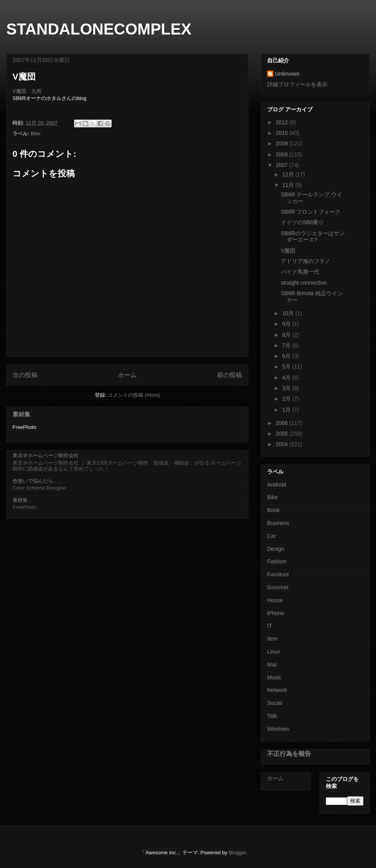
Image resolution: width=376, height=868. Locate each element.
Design (276, 549)
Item (272, 639)
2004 (283, 444)
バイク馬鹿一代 (300, 272)
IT (269, 626)
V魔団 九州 (27, 91)
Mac (272, 665)
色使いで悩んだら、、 (38, 481)
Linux (274, 652)
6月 (287, 356)
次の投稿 (25, 375)
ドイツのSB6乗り (302, 222)
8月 (287, 335)
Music (274, 677)
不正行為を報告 (289, 754)
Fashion (277, 561)
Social (275, 703)
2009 (283, 143)
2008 (283, 154)
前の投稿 (230, 375)
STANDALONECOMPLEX (99, 29)
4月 (287, 378)
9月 (287, 324)
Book (273, 510)
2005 (283, 434)
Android (277, 485)
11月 (288, 185)
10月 (288, 313)
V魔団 (288, 251)
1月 (287, 410)
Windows (278, 729)
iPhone (276, 613)
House (275, 600)
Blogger (237, 853)
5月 (287, 367)
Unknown (287, 74)
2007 (283, 165)
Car (272, 536)
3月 (287, 388)
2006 (283, 423)
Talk (272, 716)
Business (278, 523)
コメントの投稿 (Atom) (134, 395)
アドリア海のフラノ (305, 261)
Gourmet (278, 587)
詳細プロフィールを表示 (297, 84)
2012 (283, 122)
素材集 (21, 414)
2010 (283, 133)
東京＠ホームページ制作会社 (46, 455)
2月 (287, 399)
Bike (35, 133)
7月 (287, 345)
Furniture (278, 574)
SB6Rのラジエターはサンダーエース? (313, 237)
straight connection (304, 283)
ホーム (127, 375)
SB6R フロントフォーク (311, 212)
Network (277, 690)
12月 (288, 174)
